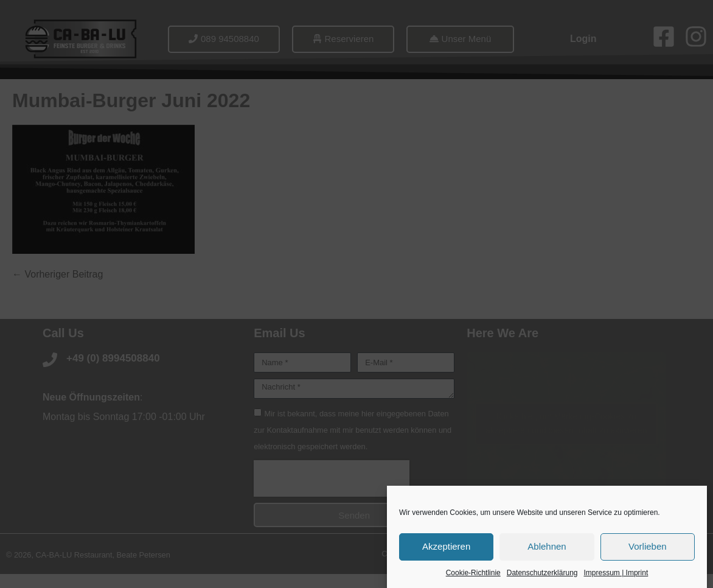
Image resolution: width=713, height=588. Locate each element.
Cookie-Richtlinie (473, 573)
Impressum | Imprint (616, 573)
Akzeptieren (446, 547)
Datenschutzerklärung (542, 573)
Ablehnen (547, 547)
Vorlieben (648, 547)
